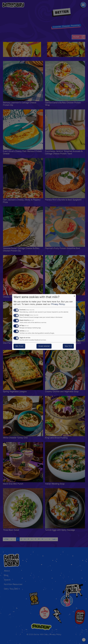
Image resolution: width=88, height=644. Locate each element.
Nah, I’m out (19, 346)
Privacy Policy (58, 304)
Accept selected (44, 346)
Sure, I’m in (68, 346)
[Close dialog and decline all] (74, 295)
